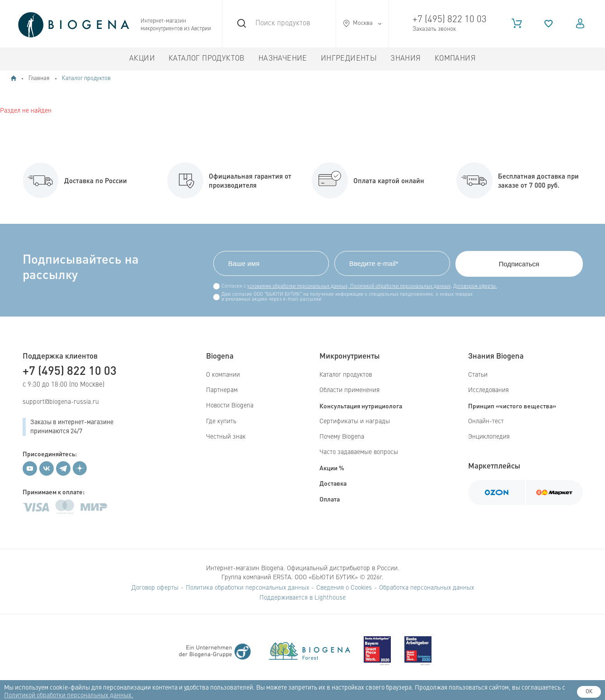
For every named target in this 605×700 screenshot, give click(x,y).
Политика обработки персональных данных (247, 588)
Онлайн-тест (486, 421)
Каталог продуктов (207, 59)
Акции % (332, 468)
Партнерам (222, 390)
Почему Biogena (342, 437)
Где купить (221, 421)
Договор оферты (155, 588)
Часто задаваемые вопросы (359, 452)
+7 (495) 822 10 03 (450, 20)
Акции (142, 59)
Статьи (478, 375)
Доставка (333, 483)
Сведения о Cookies (344, 588)
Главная (39, 78)
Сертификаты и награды (355, 421)
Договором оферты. (475, 286)
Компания (455, 59)
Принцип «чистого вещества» (512, 406)
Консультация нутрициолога (361, 406)
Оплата (330, 499)
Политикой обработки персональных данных (400, 286)
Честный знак (226, 437)
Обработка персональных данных (427, 588)
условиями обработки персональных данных (297, 286)
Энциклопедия (489, 437)
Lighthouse (330, 598)
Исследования (488, 390)
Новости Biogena (230, 406)
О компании (223, 375)
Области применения (349, 390)
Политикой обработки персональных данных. (69, 695)
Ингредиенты (349, 59)
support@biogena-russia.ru (61, 402)
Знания (406, 59)
